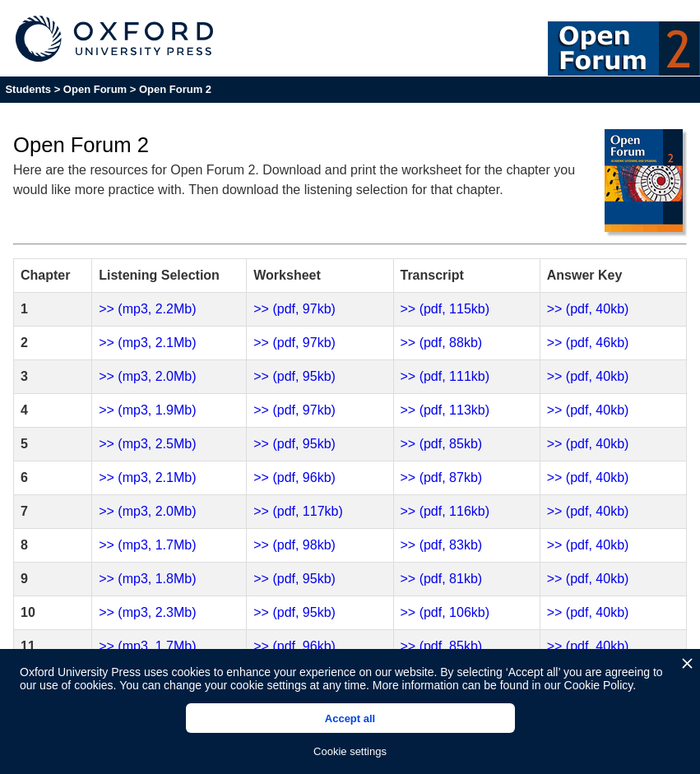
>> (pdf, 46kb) (588, 343)
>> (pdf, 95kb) (294, 376)
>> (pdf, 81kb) (442, 579)
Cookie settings (350, 751)
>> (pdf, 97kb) (294, 309)
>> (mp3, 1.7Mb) (147, 545)
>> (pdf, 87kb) (442, 477)
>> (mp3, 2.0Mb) (147, 376)
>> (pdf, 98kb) (294, 545)
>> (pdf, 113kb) (445, 410)
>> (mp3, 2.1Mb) (147, 343)
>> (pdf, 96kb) (294, 477)
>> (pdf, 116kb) (445, 511)
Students (28, 89)
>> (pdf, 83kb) (442, 545)
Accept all (350, 718)
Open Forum (95, 89)
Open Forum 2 (175, 89)
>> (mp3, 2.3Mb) (147, 612)
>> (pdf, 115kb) (445, 309)
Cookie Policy (599, 685)
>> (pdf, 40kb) (588, 309)
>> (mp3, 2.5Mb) (147, 444)
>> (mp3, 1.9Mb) (147, 410)
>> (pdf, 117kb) (298, 511)
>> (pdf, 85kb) (442, 444)
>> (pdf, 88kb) (442, 343)
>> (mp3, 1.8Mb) (147, 579)
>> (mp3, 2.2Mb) (147, 309)
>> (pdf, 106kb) (445, 612)
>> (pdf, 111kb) (445, 376)
